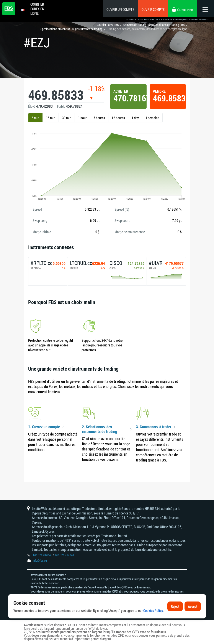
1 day (135, 118)
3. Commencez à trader (154, 427)
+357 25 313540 (42, 555)
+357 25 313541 (64, 555)
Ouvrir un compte (120, 9)
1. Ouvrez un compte (44, 427)
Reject (175, 618)
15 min (51, 118)
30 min (67, 118)
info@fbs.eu (40, 560)
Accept (193, 618)
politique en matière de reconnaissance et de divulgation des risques (103, 600)
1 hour (82, 118)
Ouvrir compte (153, 9)
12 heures (118, 118)
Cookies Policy (153, 622)
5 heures (99, 118)
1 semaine (152, 118)
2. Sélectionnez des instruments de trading (100, 429)
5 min (35, 118)
